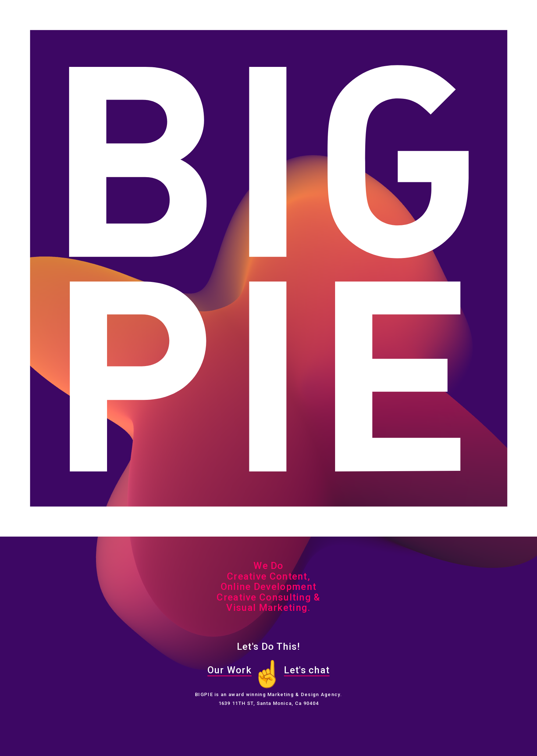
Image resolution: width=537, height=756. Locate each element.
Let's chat (307, 670)
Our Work (230, 670)
